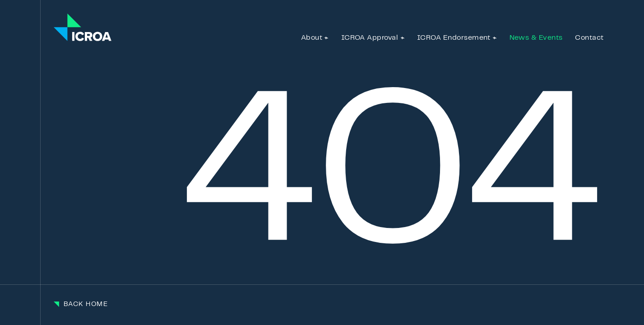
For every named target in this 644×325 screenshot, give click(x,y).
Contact (589, 38)
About (312, 38)
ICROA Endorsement (454, 38)
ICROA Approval (370, 38)
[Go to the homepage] (83, 28)
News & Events (536, 38)
